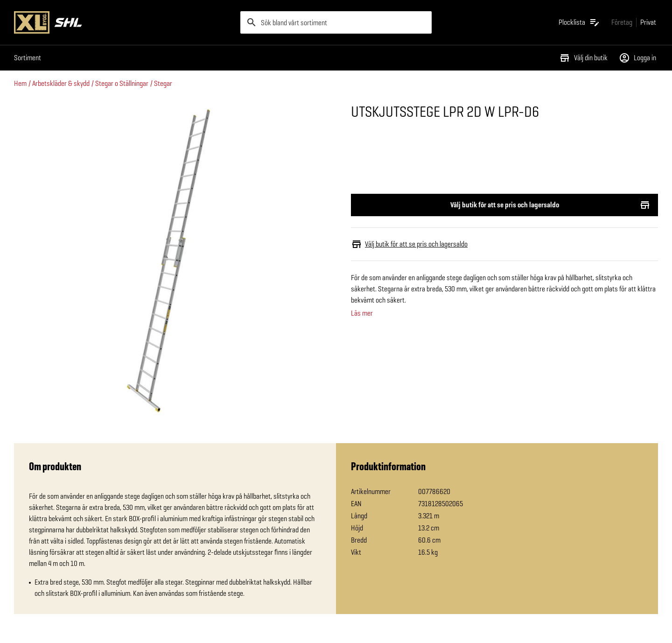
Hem (20, 83)
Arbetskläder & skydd (61, 83)
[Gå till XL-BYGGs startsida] (123, 22)
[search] (336, 22)
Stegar (163, 83)
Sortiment (28, 58)
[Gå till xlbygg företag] (622, 22)
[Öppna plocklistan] (579, 22)
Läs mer (362, 313)
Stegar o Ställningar (122, 83)
